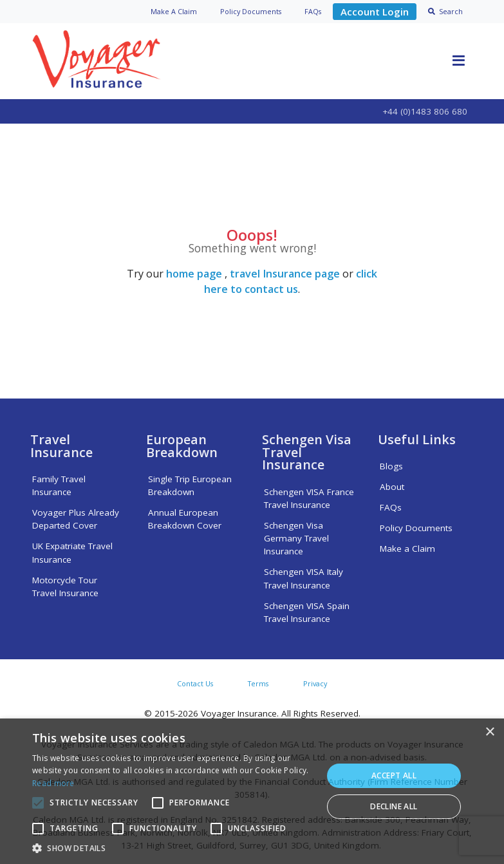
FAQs (313, 11)
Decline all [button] (394, 806)
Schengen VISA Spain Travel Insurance (307, 612)
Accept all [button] (394, 775)
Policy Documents (416, 528)
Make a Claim (407, 549)
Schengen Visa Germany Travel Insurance (296, 539)
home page (194, 274)
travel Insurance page (285, 274)
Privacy (315, 683)
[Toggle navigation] (459, 61)
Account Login (375, 12)
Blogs (391, 466)
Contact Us (195, 683)
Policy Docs (251, 11)
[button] (173, 848)
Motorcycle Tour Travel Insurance (65, 587)
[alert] (252, 791)
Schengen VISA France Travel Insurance (309, 498)
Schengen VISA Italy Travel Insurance (303, 578)
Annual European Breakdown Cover (185, 519)
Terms (258, 683)
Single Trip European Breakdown (190, 485)
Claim (174, 11)
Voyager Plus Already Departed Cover (76, 519)
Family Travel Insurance (59, 485)
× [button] (490, 732)
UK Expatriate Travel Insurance (72, 552)
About (392, 487)
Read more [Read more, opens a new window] (53, 783)
